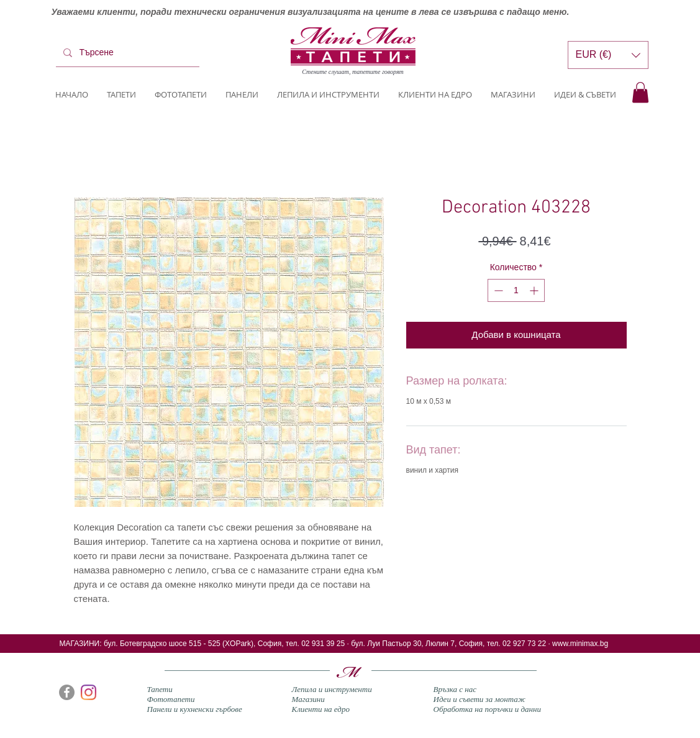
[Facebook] (67, 692)
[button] (640, 92)
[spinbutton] (516, 290)
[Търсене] (126, 53)
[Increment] (535, 290)
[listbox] (608, 55)
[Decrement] (497, 290)
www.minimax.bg (580, 644)
